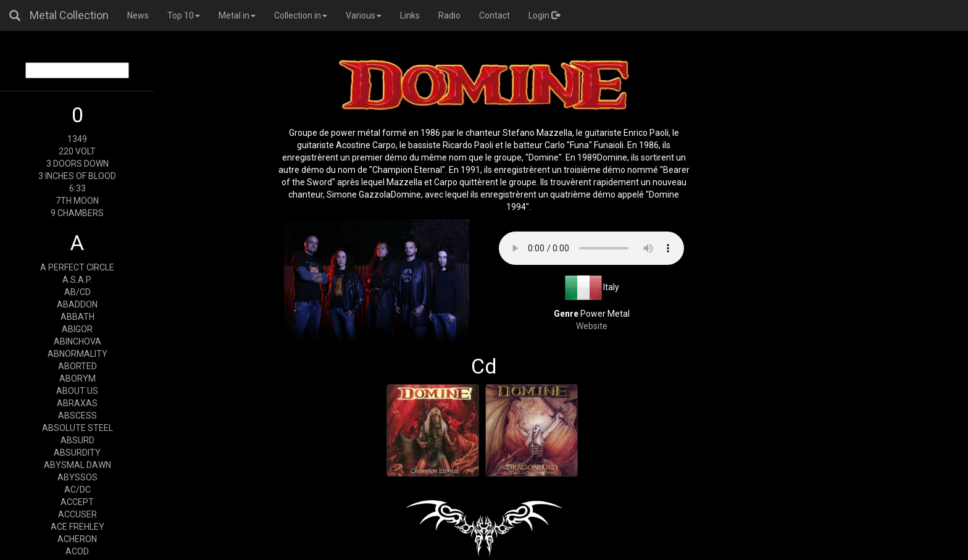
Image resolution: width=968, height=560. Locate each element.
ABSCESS (77, 416)
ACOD (77, 551)
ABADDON (77, 304)
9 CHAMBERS (77, 213)
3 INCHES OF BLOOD (77, 176)
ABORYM (77, 378)
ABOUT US (77, 391)
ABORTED (77, 366)
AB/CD (77, 292)
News (138, 15)
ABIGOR (77, 329)
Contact (494, 15)
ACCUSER (77, 514)
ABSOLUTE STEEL (77, 428)
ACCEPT (77, 502)
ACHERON (77, 539)
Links (410, 15)
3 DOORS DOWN (77, 164)
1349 (77, 139)
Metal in (237, 15)
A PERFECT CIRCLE (77, 267)
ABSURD (77, 440)
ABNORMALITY (77, 354)
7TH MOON (77, 201)
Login (544, 15)
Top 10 (184, 15)
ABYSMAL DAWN (77, 465)
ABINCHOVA (77, 341)
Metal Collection (69, 15)
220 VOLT (77, 151)
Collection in (301, 15)
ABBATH (77, 317)
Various (364, 15)
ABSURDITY (77, 453)
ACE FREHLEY (77, 527)
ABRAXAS (77, 403)
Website (592, 326)
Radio (449, 15)
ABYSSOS (77, 477)
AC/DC (77, 490)
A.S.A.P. (77, 280)
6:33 (77, 188)
